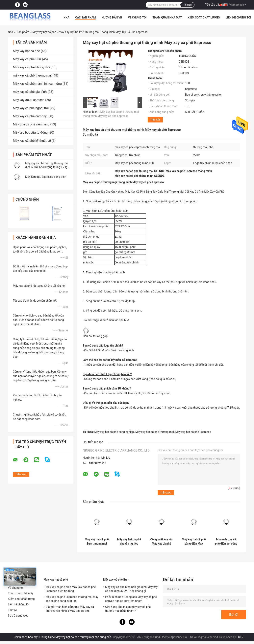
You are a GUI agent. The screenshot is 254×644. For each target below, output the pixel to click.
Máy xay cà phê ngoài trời (31, 108)
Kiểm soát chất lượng (204, 17)
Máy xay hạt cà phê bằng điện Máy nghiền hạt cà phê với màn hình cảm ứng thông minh (194, 542)
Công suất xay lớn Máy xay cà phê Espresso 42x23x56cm (162, 542)
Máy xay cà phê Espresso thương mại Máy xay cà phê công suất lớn (72, 599)
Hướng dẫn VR (112, 17)
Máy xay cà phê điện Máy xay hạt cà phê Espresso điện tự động (71, 589)
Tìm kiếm (187, 5)
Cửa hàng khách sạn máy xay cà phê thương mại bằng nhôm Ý (128, 609)
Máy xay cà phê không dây (31, 67)
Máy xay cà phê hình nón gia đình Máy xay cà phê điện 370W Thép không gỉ (131, 589)
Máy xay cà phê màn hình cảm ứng (37, 84)
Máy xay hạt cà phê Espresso (193, 432)
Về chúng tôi (137, 17)
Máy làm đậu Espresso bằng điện (46, 177)
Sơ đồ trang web (18, 616)
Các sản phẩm (85, 17)
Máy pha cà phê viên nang (31, 124)
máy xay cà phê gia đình (30, 92)
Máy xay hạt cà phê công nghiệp (114, 432)
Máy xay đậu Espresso (29, 100)
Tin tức (12, 610)
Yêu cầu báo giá (215, 5)
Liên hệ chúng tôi (238, 17)
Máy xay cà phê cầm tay (30, 116)
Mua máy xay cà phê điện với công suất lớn (226, 542)
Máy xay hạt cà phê (44, 32)
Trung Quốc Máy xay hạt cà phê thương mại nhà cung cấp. (77, 637)
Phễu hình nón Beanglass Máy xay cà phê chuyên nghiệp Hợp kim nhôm (131, 599)
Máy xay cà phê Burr (27, 59)
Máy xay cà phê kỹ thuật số (32, 141)
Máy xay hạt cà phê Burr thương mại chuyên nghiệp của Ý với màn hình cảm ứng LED (97, 542)
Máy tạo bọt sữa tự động (30, 133)
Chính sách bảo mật (26, 637)
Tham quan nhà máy (167, 17)
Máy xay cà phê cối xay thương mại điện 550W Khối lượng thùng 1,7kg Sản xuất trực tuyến (47, 167)
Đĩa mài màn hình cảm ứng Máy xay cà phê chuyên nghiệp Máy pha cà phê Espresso (70, 609)
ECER (240, 637)
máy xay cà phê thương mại (32, 75)
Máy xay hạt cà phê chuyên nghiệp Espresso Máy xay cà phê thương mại (129, 542)
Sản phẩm (23, 32)
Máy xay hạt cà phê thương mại (155, 432)
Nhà (66, 17)
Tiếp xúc (155, 120)
